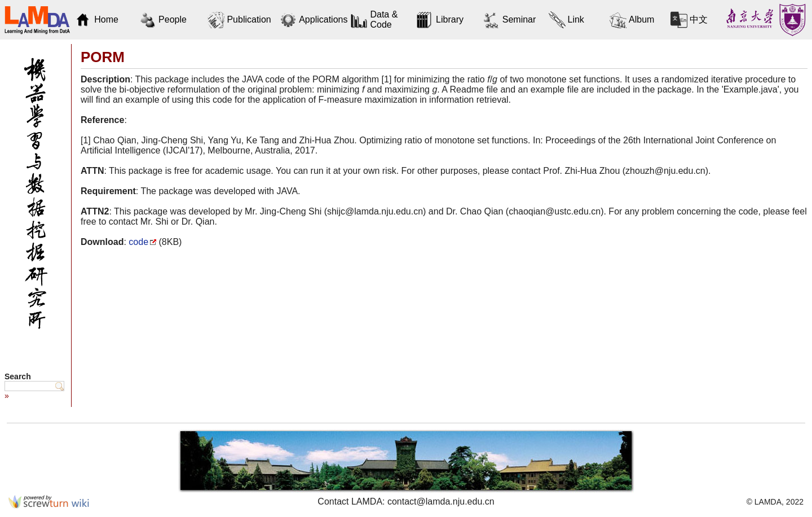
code (138, 242)
